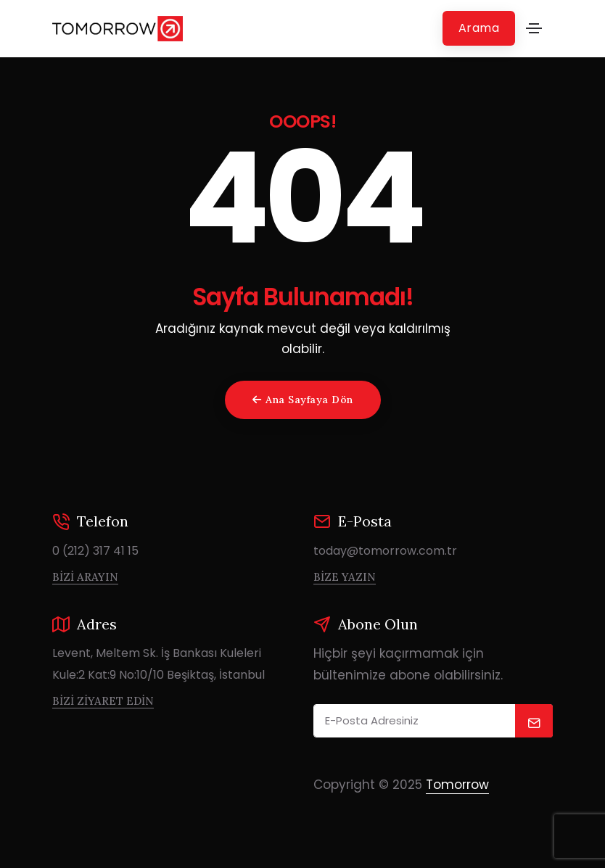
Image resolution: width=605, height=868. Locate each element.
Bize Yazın (345, 577)
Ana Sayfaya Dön (303, 400)
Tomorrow (457, 785)
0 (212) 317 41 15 (95, 551)
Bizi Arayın (85, 577)
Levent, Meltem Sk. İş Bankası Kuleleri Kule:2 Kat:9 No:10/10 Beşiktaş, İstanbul (159, 664)
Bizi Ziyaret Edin (103, 701)
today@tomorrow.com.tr (385, 551)
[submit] (534, 721)
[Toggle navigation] (534, 28)
